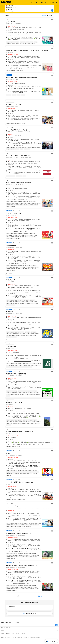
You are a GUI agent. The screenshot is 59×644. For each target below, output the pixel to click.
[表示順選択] (50, 16)
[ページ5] (35, 596)
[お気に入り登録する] (52, 19)
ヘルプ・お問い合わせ (5, 638)
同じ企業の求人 (9, 98)
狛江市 (13, 633)
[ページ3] (29, 596)
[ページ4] (32, 596)
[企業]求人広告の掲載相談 (35, 638)
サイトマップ (13, 638)
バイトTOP (3, 633)
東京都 (9, 633)
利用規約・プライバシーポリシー (23, 638)
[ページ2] (27, 596)
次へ (40, 596)
